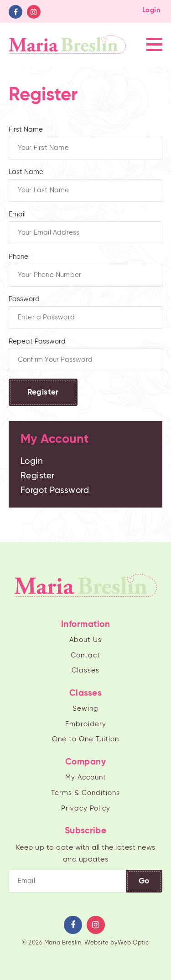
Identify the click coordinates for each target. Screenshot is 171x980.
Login (152, 10)
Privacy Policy (86, 808)
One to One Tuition (85, 739)
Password (86, 312)
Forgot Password (55, 490)
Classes (85, 670)
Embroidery (86, 724)
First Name (86, 143)
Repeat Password (86, 355)
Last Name (86, 185)
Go (144, 881)
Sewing (85, 709)
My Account (86, 777)
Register (43, 393)
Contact (85, 655)
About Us (85, 640)
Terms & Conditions (85, 793)
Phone (86, 270)
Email (86, 228)
